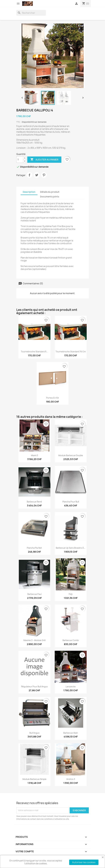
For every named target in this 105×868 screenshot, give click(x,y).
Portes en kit (52, 398)
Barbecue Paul (34, 594)
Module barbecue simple (34, 779)
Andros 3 (71, 779)
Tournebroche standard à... (34, 352)
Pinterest (44, 175)
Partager (29, 175)
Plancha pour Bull (71, 502)
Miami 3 (34, 455)
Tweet (37, 175)
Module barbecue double (71, 455)
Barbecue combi (71, 640)
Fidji (71, 594)
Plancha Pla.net (34, 548)
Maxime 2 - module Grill (34, 640)
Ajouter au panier (44, 160)
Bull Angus (34, 733)
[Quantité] (20, 160)
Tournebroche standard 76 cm (71, 352)
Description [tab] (29, 192)
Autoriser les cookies (84, 862)
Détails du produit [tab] (50, 192)
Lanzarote (71, 686)
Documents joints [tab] (50, 197)
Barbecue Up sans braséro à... (71, 548)
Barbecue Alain (71, 733)
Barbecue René (34, 502)
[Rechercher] (31, 13)
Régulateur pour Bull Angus (34, 686)
